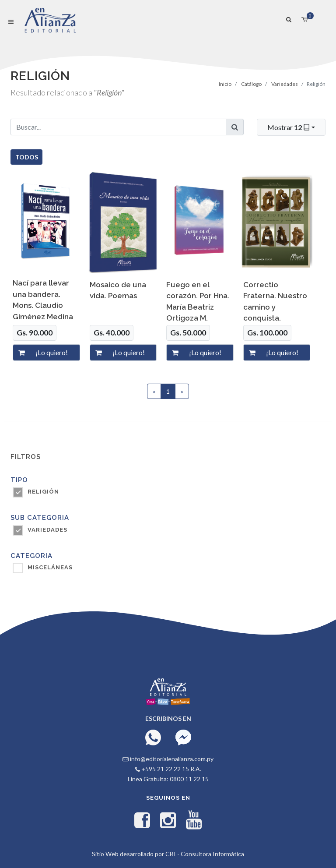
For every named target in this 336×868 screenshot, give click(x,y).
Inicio (225, 84)
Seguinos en (168, 798)
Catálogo (251, 84)
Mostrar (289, 127)
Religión (43, 492)
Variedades (285, 84)
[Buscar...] (118, 127)
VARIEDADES (47, 530)
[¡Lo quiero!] (55, 353)
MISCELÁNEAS (50, 567)
